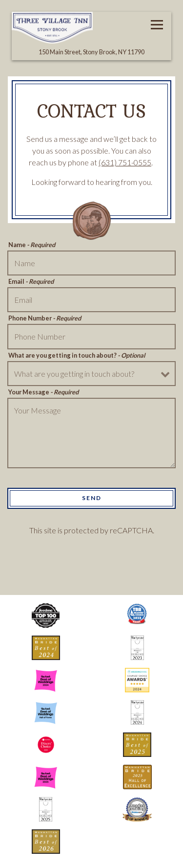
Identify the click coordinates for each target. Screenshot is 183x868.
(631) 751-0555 (125, 162)
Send (92, 498)
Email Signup (92, 856)
